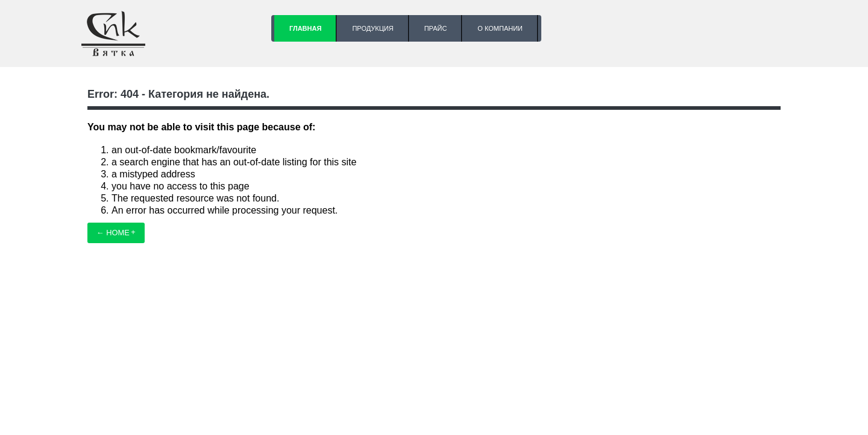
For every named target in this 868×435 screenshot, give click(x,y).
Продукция (373, 28)
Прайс (436, 28)
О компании (500, 28)
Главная (305, 28)
